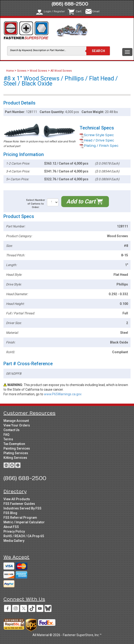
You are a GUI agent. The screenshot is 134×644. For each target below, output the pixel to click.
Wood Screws (38, 71)
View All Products (17, 499)
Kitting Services (15, 458)
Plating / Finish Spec (99, 146)
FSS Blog (10, 513)
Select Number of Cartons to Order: (35, 204)
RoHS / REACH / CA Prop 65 (24, 536)
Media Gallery (14, 541)
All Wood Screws (61, 71)
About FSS (11, 527)
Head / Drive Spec (97, 140)
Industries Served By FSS (22, 508)
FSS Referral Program (20, 518)
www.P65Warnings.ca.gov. (63, 394)
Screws (22, 71)
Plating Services (16, 453)
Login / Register (54, 11)
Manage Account (16, 421)
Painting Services (17, 448)
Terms (8, 439)
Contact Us (12, 430)
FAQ (6, 435)
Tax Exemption (14, 444)
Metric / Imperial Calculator (24, 522)
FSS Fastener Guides (19, 504)
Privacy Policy (14, 531)
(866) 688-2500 (70, 4)
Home (10, 71)
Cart (79, 11)
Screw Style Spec (97, 135)
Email (96, 11)
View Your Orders (17, 425)
